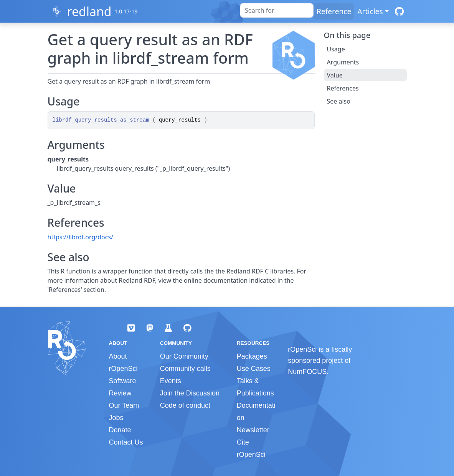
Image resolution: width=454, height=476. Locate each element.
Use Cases (254, 369)
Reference (334, 11)
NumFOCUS (307, 372)
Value (335, 75)
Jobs (116, 418)
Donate (120, 430)
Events (171, 381)
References (343, 88)
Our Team (124, 405)
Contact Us (126, 442)
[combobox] (277, 10)
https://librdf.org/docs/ (81, 237)
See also (339, 101)
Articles (370, 11)
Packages (252, 356)
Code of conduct (185, 405)
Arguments (343, 62)
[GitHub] (399, 11)
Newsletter (253, 430)
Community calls (185, 369)
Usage (336, 49)
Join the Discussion (190, 393)
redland (89, 11)
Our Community (184, 356)
